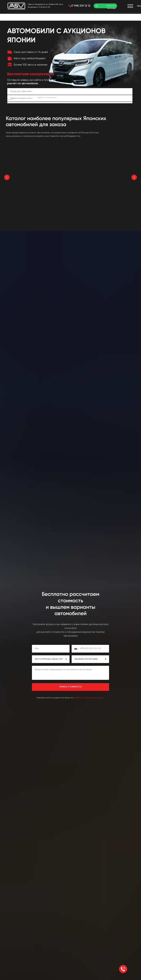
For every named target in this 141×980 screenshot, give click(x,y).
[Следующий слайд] (134, 177)
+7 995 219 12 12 (80, 6)
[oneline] (70, 91)
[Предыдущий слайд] (7, 177)
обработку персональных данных (89, 697)
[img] (16, 6)
